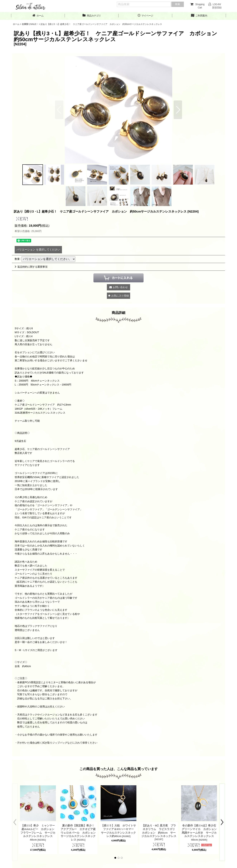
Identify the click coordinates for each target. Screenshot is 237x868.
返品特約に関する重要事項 (31, 267)
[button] (178, 110)
